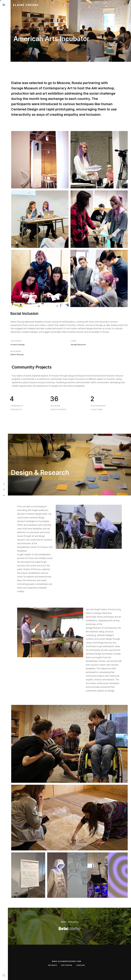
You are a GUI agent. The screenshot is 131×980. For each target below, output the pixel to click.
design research (78, 345)
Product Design (18, 345)
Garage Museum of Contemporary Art (103, 628)
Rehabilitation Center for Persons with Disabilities (35, 549)
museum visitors (98, 665)
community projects (95, 691)
